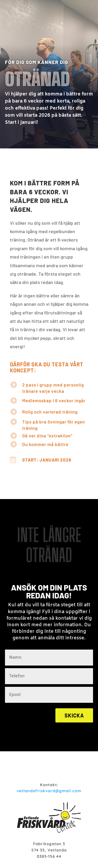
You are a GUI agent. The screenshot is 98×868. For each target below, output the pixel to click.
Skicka (74, 715)
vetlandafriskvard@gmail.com (49, 791)
